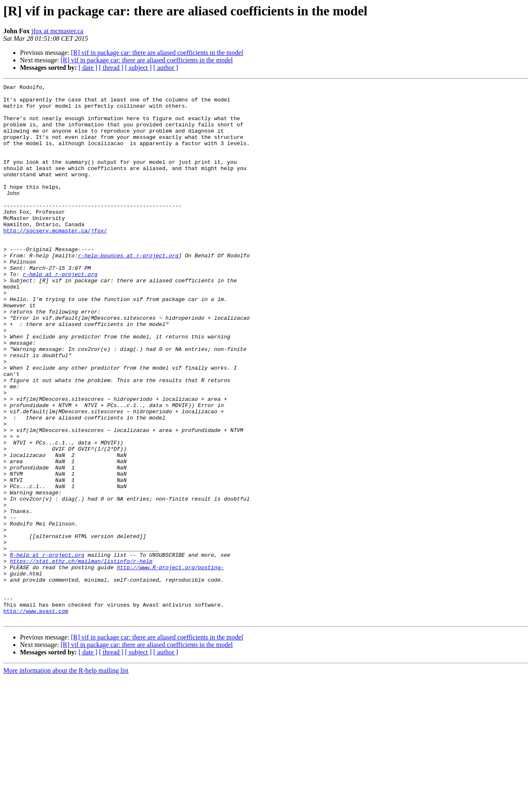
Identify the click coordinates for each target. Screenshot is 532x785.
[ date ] (88, 68)
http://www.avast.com (36, 717)
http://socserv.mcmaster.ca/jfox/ (55, 260)
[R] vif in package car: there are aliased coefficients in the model (157, 53)
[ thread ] (111, 68)
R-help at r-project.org (47, 649)
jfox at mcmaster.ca (58, 31)
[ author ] (166, 68)
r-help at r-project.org (60, 313)
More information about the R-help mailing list (66, 778)
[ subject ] (138, 68)
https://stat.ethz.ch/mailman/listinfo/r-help (81, 657)
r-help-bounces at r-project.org (128, 290)
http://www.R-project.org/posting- (170, 664)
